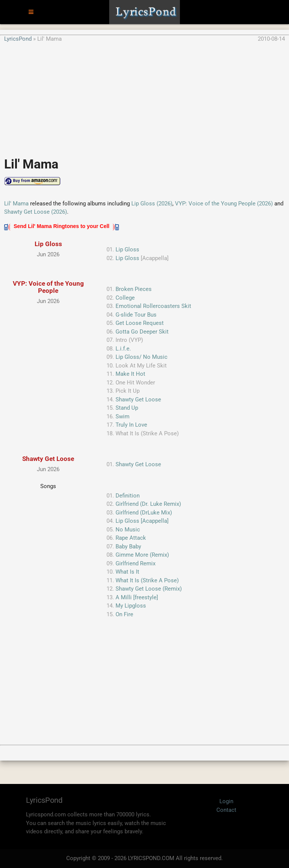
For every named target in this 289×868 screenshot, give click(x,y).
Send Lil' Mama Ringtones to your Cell (61, 226)
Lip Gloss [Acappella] (142, 521)
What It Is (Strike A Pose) (147, 580)
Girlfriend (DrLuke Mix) (144, 513)
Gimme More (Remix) (142, 555)
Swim (122, 416)
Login (226, 801)
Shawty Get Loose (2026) (36, 212)
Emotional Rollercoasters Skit (153, 306)
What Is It (127, 572)
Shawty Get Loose (138, 400)
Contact (226, 810)
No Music (128, 530)
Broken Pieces (134, 289)
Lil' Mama (16, 204)
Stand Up (127, 408)
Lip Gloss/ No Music (141, 357)
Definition (128, 496)
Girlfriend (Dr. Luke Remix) (148, 504)
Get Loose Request (140, 323)
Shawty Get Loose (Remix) (149, 589)
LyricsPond (18, 39)
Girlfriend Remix (135, 563)
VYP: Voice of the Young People (48, 287)
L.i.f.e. (123, 349)
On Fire (124, 614)
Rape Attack (131, 538)
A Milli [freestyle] (137, 597)
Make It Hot (130, 374)
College (125, 298)
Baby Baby (128, 547)
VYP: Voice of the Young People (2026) (224, 204)
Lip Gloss (48, 244)
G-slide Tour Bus (136, 315)
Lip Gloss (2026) (152, 204)
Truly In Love (131, 425)
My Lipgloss (131, 606)
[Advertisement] (144, 96)
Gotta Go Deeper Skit (142, 332)
